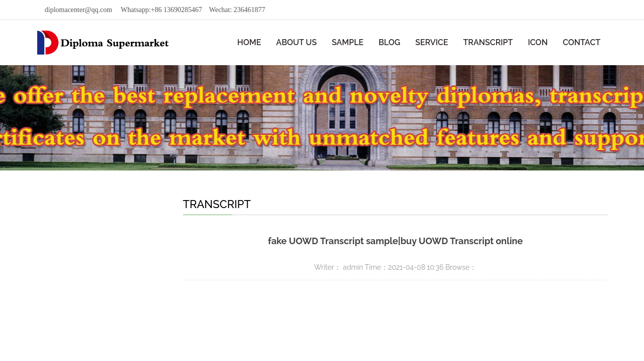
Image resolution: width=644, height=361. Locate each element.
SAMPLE (347, 42)
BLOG (389, 42)
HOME (249, 42)
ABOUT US (297, 42)
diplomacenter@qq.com (78, 10)
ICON (537, 42)
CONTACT (582, 42)
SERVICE (432, 42)
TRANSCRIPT (488, 42)
